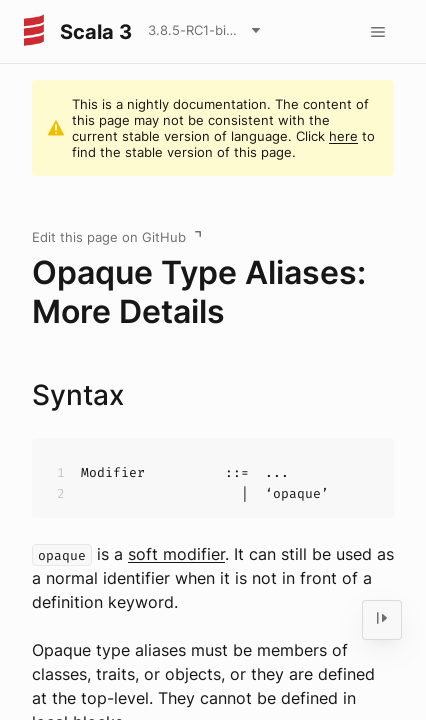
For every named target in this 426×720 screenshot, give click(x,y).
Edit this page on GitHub (109, 237)
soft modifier (176, 554)
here (343, 136)
